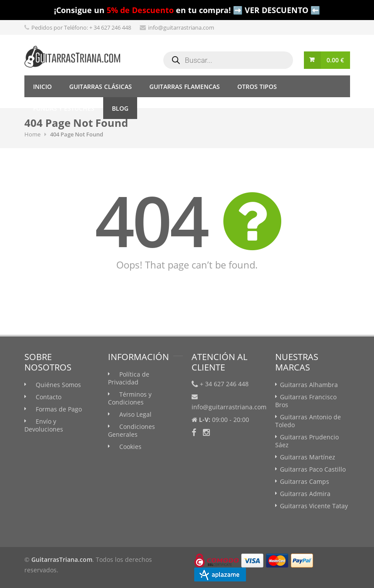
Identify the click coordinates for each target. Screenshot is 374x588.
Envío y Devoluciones (44, 425)
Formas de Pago (59, 409)
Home (32, 134)
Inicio (42, 87)
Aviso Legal (135, 414)
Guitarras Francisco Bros (306, 401)
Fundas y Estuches (64, 108)
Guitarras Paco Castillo (313, 469)
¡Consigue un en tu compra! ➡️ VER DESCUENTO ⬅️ (187, 10)
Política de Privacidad (129, 378)
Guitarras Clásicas (101, 87)
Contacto (49, 397)
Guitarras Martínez (308, 457)
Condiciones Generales (131, 430)
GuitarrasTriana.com (62, 559)
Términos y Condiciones (130, 398)
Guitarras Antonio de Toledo (308, 421)
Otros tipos (257, 87)
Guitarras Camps (305, 481)
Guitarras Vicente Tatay (314, 506)
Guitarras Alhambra (309, 385)
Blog (120, 108)
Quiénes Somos (58, 385)
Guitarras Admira (305, 494)
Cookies (130, 447)
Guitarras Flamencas (185, 87)
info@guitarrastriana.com (181, 27)
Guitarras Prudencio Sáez (307, 441)
